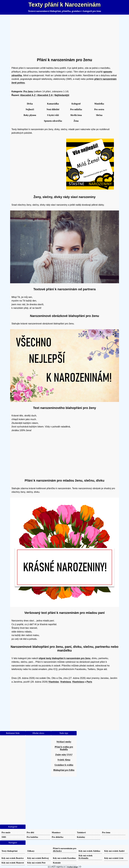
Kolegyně (76, 104)
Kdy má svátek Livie (114, 858)
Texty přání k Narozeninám (64, 5)
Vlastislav (54, 682)
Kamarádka (53, 104)
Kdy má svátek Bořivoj (38, 858)
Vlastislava (78, 682)
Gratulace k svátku (64, 765)
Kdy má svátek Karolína (64, 858)
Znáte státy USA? (64, 755)
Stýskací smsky (64, 742)
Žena (76, 121)
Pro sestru (99, 109)
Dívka (30, 104)
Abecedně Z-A (45, 95)
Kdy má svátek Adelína (89, 851)
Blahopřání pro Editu (64, 770)
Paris (89, 682)
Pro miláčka (76, 109)
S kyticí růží (53, 115)
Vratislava (66, 682)
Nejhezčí (30, 109)
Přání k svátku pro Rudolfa (64, 748)
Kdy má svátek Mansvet (13, 863)
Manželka (99, 104)
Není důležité (53, 109)
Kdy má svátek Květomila (86, 857)
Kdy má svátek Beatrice (13, 858)
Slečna (99, 115)
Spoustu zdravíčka (53, 121)
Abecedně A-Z (28, 95)
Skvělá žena (76, 115)
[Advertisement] (65, 35)
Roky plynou (30, 115)
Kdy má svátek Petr (36, 863)
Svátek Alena (64, 760)
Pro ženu (28, 91)
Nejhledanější (62, 95)
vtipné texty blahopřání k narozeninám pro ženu (65, 658)
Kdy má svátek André (114, 851)
